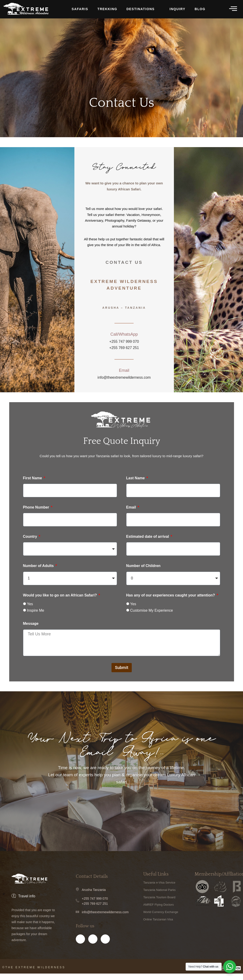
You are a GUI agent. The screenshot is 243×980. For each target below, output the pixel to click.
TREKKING (107, 9)
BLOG (200, 9)
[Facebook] (80, 945)
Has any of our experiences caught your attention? (171, 596)
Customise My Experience (152, 611)
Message (31, 624)
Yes (30, 604)
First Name (33, 479)
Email (132, 508)
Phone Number (37, 508)
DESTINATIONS (143, 9)
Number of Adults (39, 566)
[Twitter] (105, 945)
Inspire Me (36, 611)
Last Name (136, 479)
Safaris (80, 9)
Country (31, 537)
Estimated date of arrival (148, 537)
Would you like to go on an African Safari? (60, 596)
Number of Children (143, 566)
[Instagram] (93, 945)
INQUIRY (177, 9)
